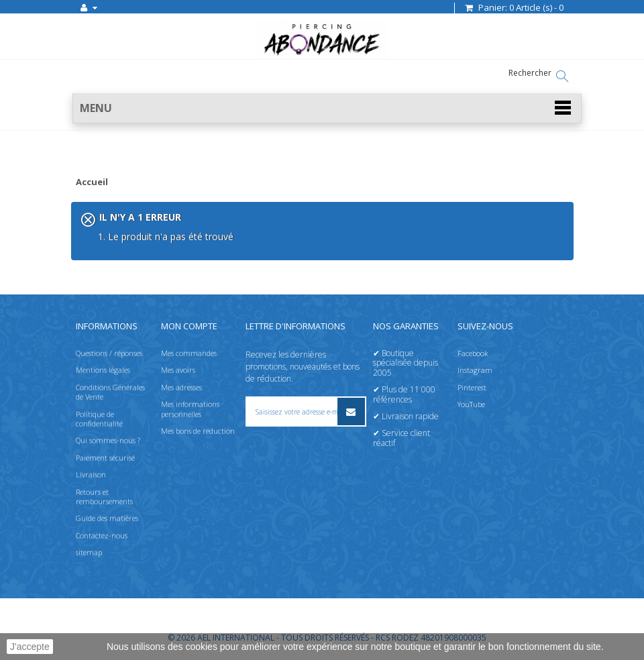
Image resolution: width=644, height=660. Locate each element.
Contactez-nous (102, 536)
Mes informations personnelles (190, 409)
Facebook (473, 353)
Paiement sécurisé (105, 458)
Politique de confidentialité (99, 419)
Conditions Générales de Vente (110, 392)
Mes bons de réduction (198, 431)
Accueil (92, 182)
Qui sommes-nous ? (108, 440)
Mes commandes (189, 353)
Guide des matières (107, 518)
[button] (327, 108)
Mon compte (189, 326)
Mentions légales (103, 370)
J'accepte (30, 647)
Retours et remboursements (104, 497)
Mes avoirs (178, 370)
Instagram (475, 370)
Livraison (91, 475)
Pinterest (472, 387)
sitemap (89, 552)
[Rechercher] (562, 76)
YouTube (471, 404)
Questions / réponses (109, 353)
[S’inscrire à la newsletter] (351, 411)
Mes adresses (181, 387)
